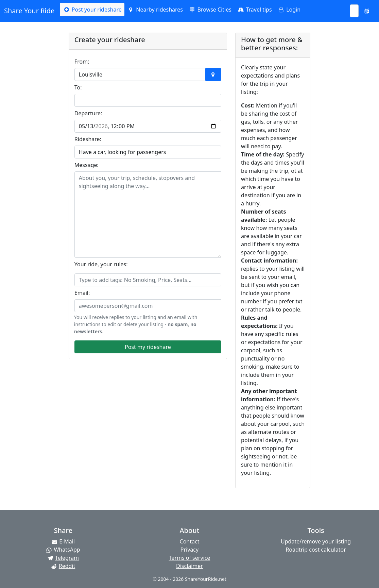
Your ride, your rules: (101, 264)
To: (78, 87)
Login (289, 10)
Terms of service (190, 558)
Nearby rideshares (155, 10)
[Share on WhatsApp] (63, 550)
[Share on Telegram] (63, 558)
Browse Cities (210, 10)
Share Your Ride (29, 11)
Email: (82, 293)
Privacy (189, 550)
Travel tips (254, 10)
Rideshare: (88, 139)
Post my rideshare (148, 347)
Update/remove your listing (316, 541)
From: (82, 62)
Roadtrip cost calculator (316, 550)
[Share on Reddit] (63, 566)
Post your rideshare (92, 10)
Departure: (88, 113)
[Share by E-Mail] (63, 541)
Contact (190, 541)
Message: (87, 165)
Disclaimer (189, 566)
